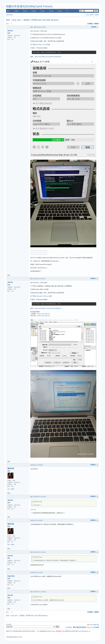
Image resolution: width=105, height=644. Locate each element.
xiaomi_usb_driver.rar (43, 314)
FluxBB (96, 627)
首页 (26, 11)
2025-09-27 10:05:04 (37, 465)
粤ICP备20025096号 (80, 627)
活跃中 (92, 15)
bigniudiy (11, 576)
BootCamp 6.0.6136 (41, 45)
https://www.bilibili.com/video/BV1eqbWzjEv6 (48, 57)
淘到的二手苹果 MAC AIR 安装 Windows (41, 20)
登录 (52, 11)
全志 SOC (17, 20)
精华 (17, 11)
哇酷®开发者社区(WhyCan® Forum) (29, 6)
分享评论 (94, 27)
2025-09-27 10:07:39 (40, 497)
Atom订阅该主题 (94, 625)
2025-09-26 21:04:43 (40, 27)
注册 (43, 11)
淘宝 (60, 11)
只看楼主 (96, 24)
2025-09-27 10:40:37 (37, 520)
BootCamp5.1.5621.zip (42, 296)
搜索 (34, 11)
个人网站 (12, 489)
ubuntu (10, 31)
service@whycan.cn (84, 631)
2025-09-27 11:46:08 (40, 592)
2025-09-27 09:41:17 (40, 279)
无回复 (97, 15)
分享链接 (90, 24)
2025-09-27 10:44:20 (40, 552)
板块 (8, 11)
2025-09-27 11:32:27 (37, 572)
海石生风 (11, 468)
